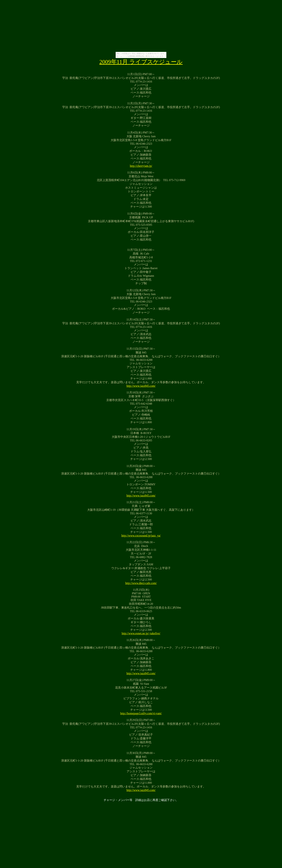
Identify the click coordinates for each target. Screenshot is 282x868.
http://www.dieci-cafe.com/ (141, 583)
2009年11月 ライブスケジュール (141, 62)
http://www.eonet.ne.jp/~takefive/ (141, 633)
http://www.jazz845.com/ (141, 386)
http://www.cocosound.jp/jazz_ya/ (141, 536)
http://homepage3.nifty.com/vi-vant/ (141, 713)
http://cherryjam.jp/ (141, 166)
